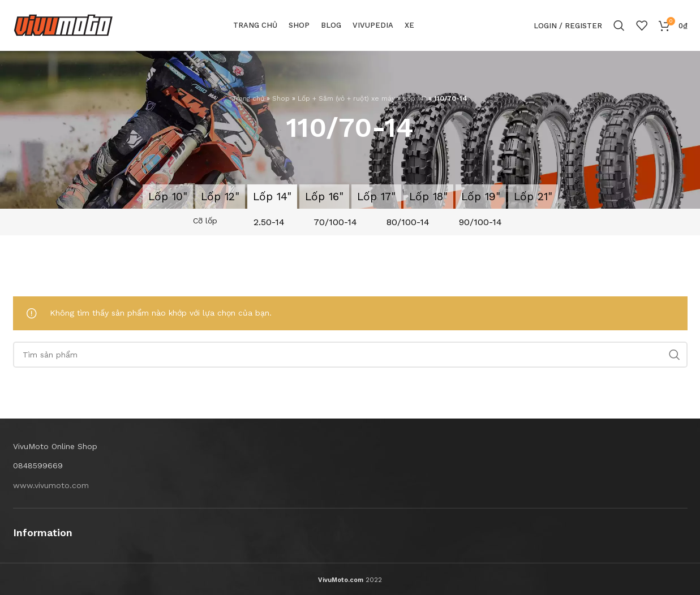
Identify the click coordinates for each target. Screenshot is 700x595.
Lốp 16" (324, 197)
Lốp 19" (481, 197)
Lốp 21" (533, 197)
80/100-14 (408, 222)
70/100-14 (335, 222)
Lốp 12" (220, 197)
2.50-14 (269, 222)
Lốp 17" (376, 197)
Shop (281, 98)
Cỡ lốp (205, 221)
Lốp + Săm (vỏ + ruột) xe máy (346, 98)
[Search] (619, 25)
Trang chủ (248, 98)
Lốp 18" (428, 197)
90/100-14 (480, 222)
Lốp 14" (415, 98)
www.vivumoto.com (51, 485)
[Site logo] (63, 25)
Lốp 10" (168, 197)
